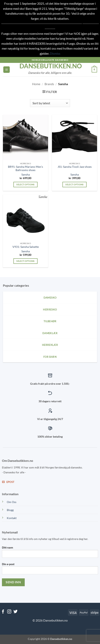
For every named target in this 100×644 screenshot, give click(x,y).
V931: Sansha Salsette (26, 247)
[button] (7, 70)
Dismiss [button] (55, 53)
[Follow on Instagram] (9, 612)
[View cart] (94, 70)
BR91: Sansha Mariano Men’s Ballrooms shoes (25, 169)
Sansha (26, 175)
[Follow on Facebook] (3, 612)
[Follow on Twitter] (15, 612)
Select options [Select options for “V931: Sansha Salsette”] (25, 261)
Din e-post (50, 570)
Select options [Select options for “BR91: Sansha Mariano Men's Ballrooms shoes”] (25, 184)
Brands (49, 84)
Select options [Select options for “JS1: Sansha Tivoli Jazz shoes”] (75, 184)
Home (36, 84)
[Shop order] (50, 103)
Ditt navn (50, 553)
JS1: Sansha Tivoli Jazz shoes (75, 167)
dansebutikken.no (50, 66)
